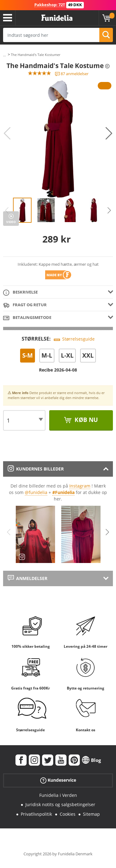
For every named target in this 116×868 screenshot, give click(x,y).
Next (109, 133)
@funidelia (36, 492)
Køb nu (85, 420)
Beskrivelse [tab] (20, 292)
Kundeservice (58, 780)
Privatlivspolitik (36, 814)
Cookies (68, 814)
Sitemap (91, 814)
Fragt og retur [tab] (25, 305)
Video (11, 222)
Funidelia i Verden (58, 795)
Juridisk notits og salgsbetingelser (60, 804)
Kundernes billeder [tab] (36, 469)
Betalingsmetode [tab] (27, 318)
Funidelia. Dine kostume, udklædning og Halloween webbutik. (57, 18)
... (4, 55)
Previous (7, 133)
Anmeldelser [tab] (28, 578)
